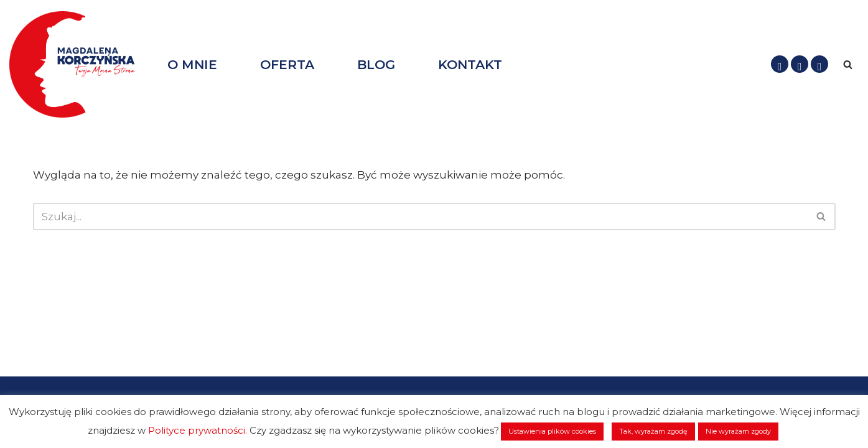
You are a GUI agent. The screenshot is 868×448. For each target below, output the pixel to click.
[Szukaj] (848, 64)
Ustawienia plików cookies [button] (552, 431)
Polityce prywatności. (198, 430)
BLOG (376, 64)
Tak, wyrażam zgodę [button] (653, 431)
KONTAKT (470, 64)
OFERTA (287, 64)
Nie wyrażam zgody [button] (738, 431)
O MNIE (192, 64)
